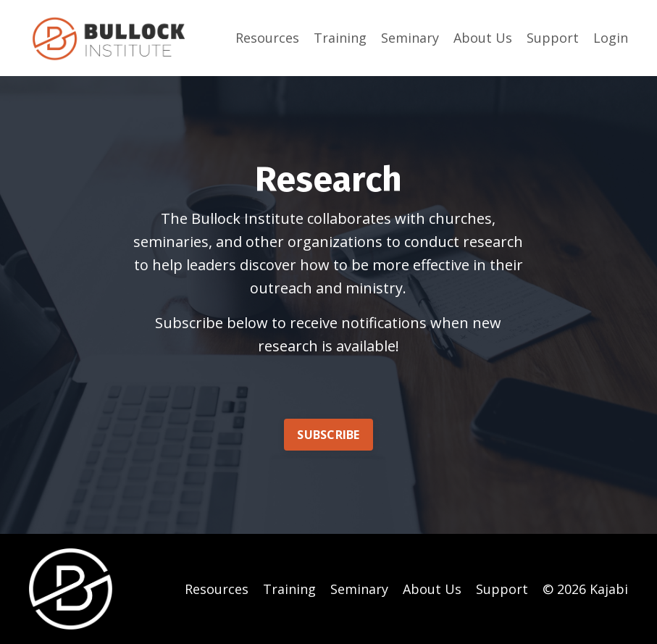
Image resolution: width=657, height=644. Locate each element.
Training (340, 38)
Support (553, 38)
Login (611, 38)
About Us (483, 38)
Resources (267, 38)
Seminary (410, 38)
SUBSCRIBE (328, 435)
